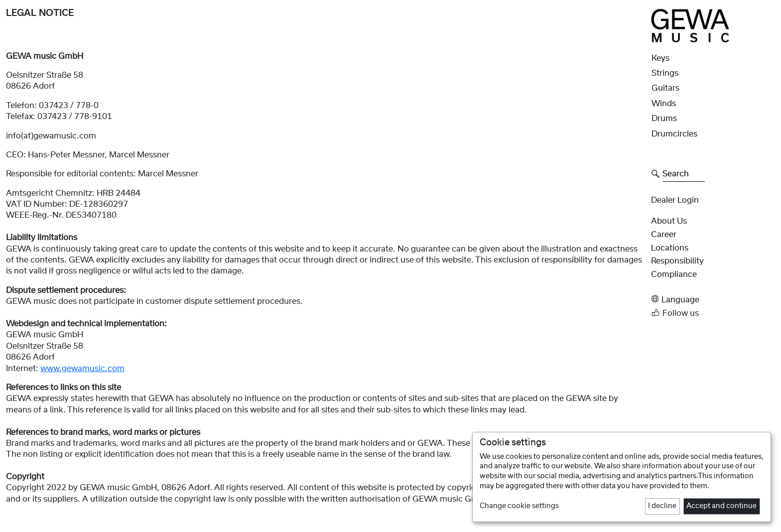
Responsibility (677, 261)
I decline (662, 506)
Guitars (665, 88)
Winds (664, 104)
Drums (664, 119)
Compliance (674, 274)
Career (664, 235)
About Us (669, 221)
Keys (660, 58)
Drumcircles (674, 134)
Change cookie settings (519, 506)
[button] (713, 299)
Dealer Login (675, 200)
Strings (665, 73)
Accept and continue (721, 506)
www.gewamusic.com (82, 369)
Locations (670, 248)
